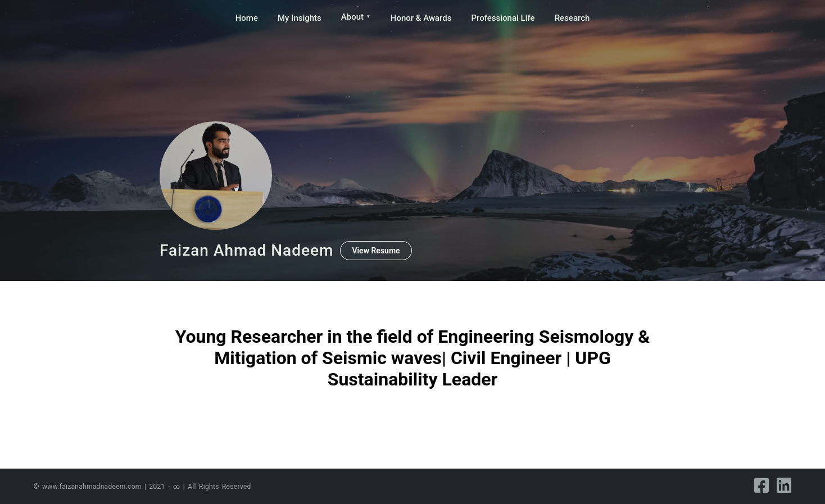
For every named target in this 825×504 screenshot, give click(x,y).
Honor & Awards (421, 18)
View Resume (376, 251)
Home (247, 18)
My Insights (300, 18)
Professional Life (503, 18)
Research (572, 18)
